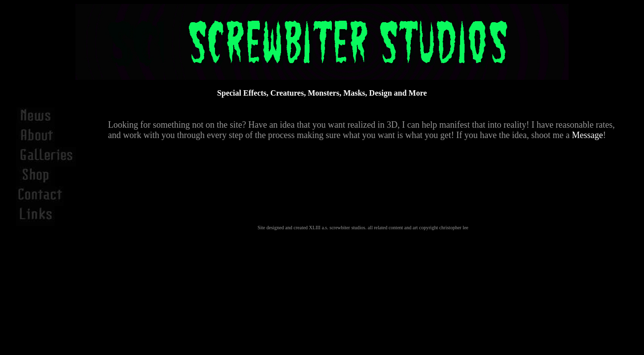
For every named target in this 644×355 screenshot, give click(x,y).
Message (588, 135)
